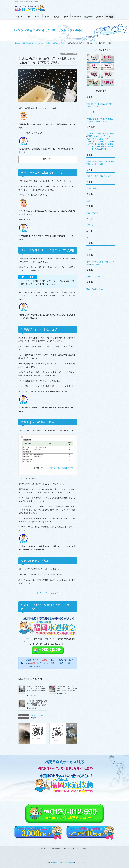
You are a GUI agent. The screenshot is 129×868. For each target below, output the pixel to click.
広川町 (89, 250)
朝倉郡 (90, 206)
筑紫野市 (95, 141)
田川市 (90, 136)
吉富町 (89, 289)
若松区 (96, 119)
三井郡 (90, 218)
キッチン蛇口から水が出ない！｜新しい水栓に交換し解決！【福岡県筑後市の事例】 (67, 689)
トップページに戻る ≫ (48, 593)
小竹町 (89, 189)
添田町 (96, 262)
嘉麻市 (104, 147)
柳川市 (96, 136)
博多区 (94, 104)
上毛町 (96, 289)
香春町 (89, 262)
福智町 (99, 264)
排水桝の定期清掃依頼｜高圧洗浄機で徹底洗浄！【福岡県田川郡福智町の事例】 (38, 732)
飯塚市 (112, 134)
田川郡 (90, 255)
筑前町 (89, 213)
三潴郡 (90, 231)
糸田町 (102, 262)
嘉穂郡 (90, 194)
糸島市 (97, 149)
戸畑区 (102, 119)
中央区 (100, 104)
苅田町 (89, 277)
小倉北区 (109, 119)
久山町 (94, 164)
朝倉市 (110, 147)
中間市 (109, 139)
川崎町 (109, 262)
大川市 (89, 139)
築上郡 (90, 282)
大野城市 (109, 141)
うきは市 (90, 147)
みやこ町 (96, 277)
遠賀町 (109, 176)
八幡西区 (106, 121)
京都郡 (90, 270)
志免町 (102, 161)
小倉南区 (90, 121)
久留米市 (98, 134)
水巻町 (96, 176)
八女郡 (90, 243)
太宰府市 (96, 144)
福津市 (110, 144)
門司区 (89, 119)
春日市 (102, 141)
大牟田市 (90, 134)
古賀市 (104, 144)
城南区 (89, 107)
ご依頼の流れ (56, 849)
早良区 (96, 107)
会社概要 (85, 849)
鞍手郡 (90, 182)
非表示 (50, 159)
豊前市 (102, 139)
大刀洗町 (90, 225)
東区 (88, 104)
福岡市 (90, 97)
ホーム (45, 849)
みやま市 (90, 149)
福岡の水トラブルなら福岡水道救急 (62, 863)
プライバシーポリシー (71, 849)
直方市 (105, 134)
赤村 (93, 264)
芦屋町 (89, 176)
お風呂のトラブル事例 (69, 54)
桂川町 (89, 201)
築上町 (102, 289)
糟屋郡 (90, 155)
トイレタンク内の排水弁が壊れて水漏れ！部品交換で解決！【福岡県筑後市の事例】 (37, 703)
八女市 (103, 136)
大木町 (89, 237)
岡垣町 (102, 176)
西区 (111, 104)
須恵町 (108, 161)
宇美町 (89, 161)
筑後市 (34, 718)
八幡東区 (98, 121)
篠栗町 (96, 161)
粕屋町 (100, 164)
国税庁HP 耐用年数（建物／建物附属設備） (58, 468)
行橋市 (96, 139)
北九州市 (91, 112)
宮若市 (97, 147)
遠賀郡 (90, 170)
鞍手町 (96, 189)
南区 (106, 104)
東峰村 (96, 213)
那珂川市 (105, 149)
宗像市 (89, 144)
